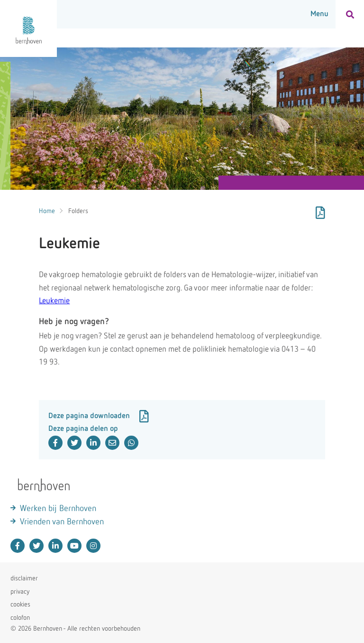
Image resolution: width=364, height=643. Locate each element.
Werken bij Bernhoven (58, 509)
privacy (20, 592)
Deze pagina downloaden (99, 416)
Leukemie (54, 301)
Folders (78, 211)
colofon (20, 618)
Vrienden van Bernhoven (62, 522)
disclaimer (24, 578)
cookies (20, 605)
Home (47, 211)
